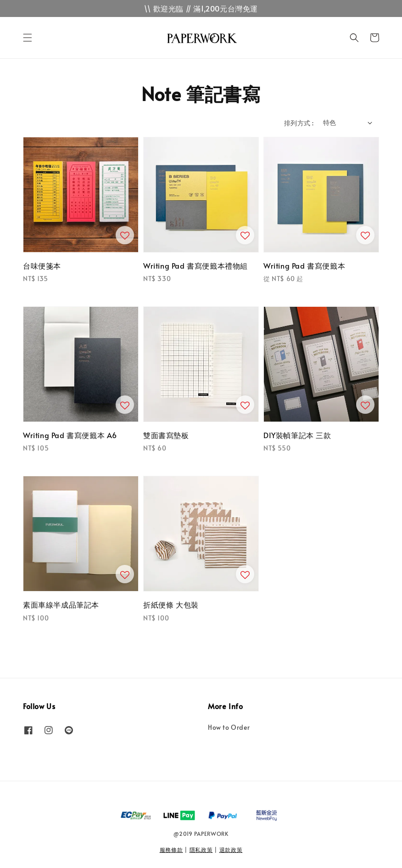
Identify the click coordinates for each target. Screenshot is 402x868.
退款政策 (231, 850)
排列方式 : (299, 123)
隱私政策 (201, 850)
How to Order (229, 727)
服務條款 (171, 850)
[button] (28, 38)
